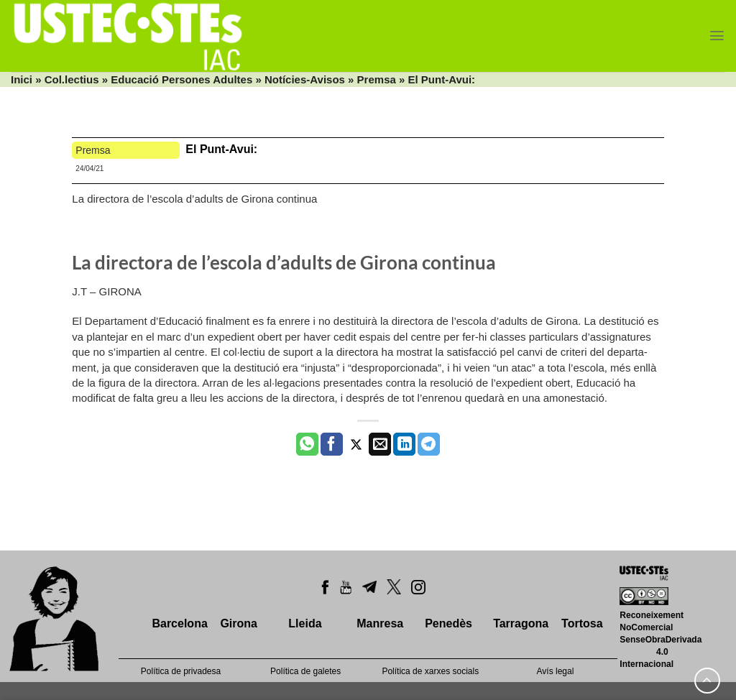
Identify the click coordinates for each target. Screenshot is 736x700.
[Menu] (717, 36)
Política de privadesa (181, 671)
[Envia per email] (380, 444)
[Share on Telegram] (429, 444)
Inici (22, 79)
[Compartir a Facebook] (332, 444)
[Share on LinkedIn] (404, 444)
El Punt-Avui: (223, 149)
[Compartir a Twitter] (356, 444)
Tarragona (521, 623)
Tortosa (582, 623)
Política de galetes (305, 671)
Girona (239, 623)
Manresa (380, 623)
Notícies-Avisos (305, 79)
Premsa (377, 79)
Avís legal (556, 671)
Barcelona (179, 623)
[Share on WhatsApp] (307, 444)
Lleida (305, 623)
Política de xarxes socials (430, 671)
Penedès (448, 623)
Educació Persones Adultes (181, 79)
